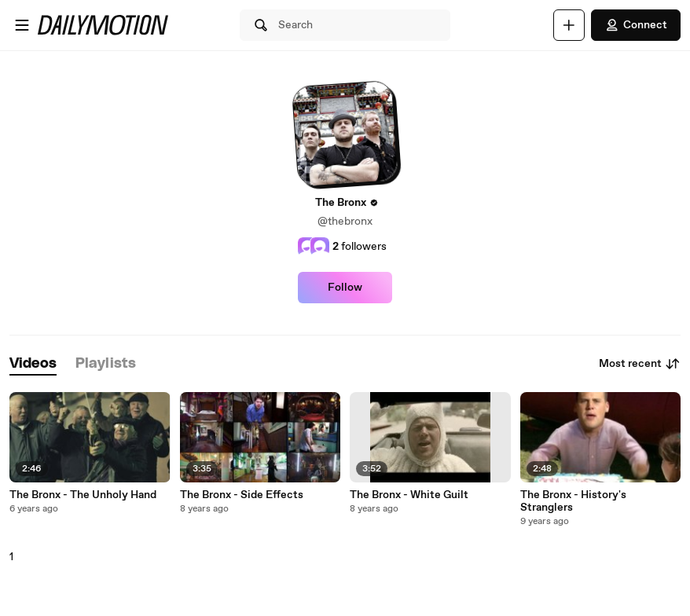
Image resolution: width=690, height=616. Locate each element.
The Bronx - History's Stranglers (573, 501)
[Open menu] (22, 25)
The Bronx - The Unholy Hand (83, 495)
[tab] (33, 364)
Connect (636, 25)
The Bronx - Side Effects (242, 495)
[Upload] (569, 25)
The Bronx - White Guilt (409, 495)
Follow (345, 288)
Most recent (640, 364)
